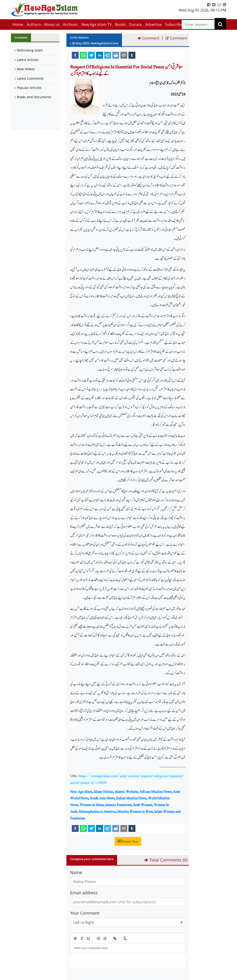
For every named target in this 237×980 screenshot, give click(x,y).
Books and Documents (34, 97)
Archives (70, 24)
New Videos (26, 69)
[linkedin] (100, 55)
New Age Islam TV (97, 24)
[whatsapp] (83, 55)
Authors (34, 24)
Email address (84, 893)
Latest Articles (28, 60)
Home (18, 24)
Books (120, 24)
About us (52, 24)
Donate (135, 24)
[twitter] (91, 55)
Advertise (154, 24)
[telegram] (108, 55)
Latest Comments (30, 78)
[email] (124, 55)
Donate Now (128, 841)
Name (76, 872)
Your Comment (85, 913)
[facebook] (75, 55)
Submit (82, 975)
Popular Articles (29, 88)
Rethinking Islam (30, 50)
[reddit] (116, 55)
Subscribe (174, 24)
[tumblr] (132, 55)
